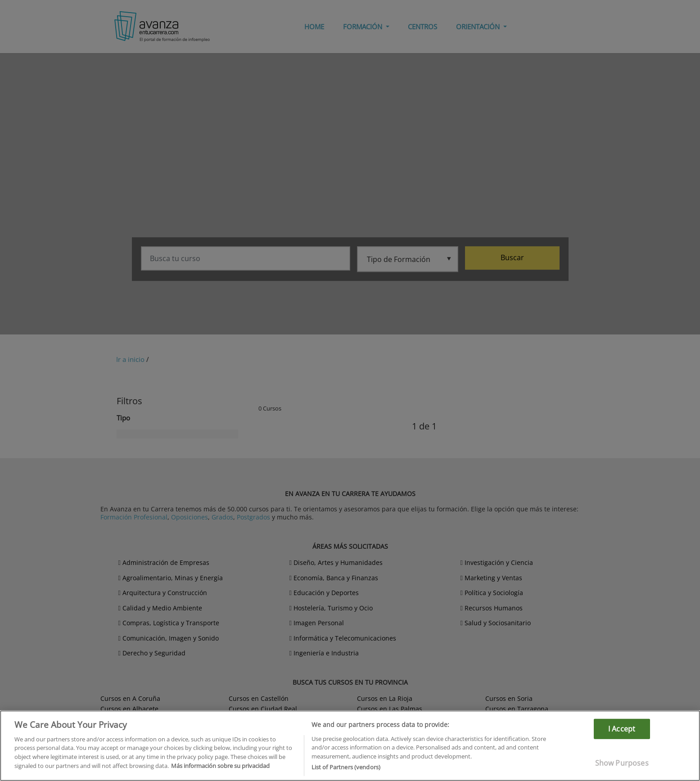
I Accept (622, 728)
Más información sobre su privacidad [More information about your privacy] (220, 766)
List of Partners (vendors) (346, 767)
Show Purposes (622, 763)
